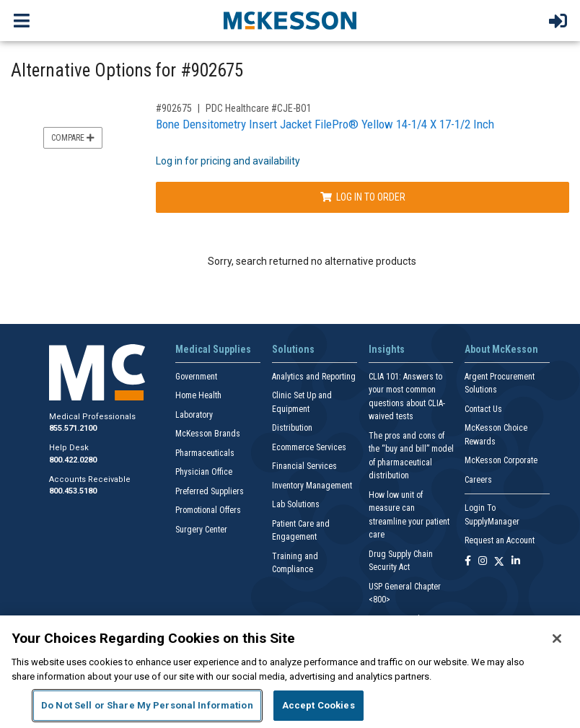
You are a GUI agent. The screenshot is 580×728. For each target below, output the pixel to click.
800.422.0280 (73, 460)
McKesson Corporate (501, 460)
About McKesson (501, 349)
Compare (73, 138)
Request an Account (500, 540)
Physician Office (204, 472)
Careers (478, 480)
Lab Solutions (296, 504)
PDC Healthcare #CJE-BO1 (259, 108)
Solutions (293, 349)
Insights (387, 349)
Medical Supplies (213, 349)
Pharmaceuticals (205, 453)
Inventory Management (312, 486)
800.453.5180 (73, 491)
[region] (290, 672)
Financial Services (304, 466)
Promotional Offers (208, 510)
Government (196, 377)
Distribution (292, 428)
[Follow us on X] (499, 562)
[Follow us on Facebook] (468, 562)
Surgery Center (201, 530)
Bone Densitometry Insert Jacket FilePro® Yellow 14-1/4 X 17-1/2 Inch (325, 124)
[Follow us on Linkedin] (516, 562)
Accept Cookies (318, 705)
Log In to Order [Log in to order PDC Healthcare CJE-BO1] (363, 197)
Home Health (198, 395)
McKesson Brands (208, 434)
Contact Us (483, 409)
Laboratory (194, 415)
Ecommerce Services (309, 447)
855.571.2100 (73, 428)
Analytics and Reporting (314, 377)
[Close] (557, 639)
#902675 (174, 108)
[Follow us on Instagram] (483, 562)
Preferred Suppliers (210, 491)
